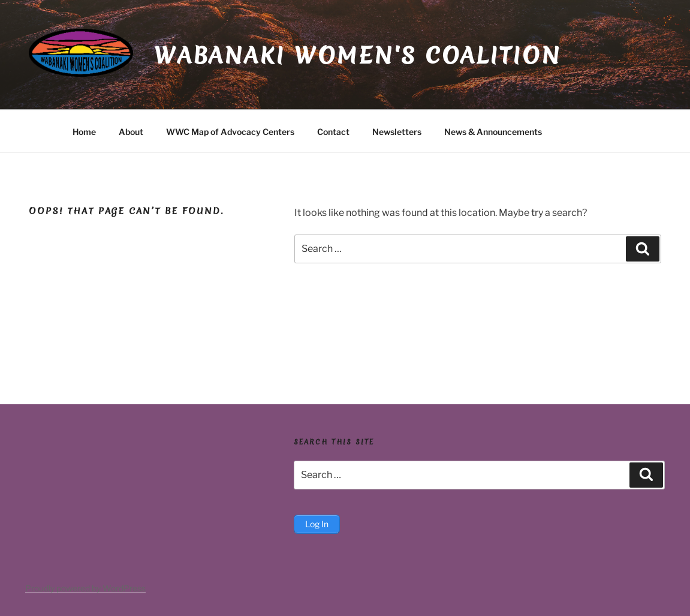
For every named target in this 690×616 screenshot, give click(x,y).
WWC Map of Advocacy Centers (230, 132)
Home (84, 132)
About (131, 132)
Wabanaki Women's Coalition (358, 55)
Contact (333, 132)
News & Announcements (493, 132)
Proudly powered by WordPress (85, 588)
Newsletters (397, 132)
